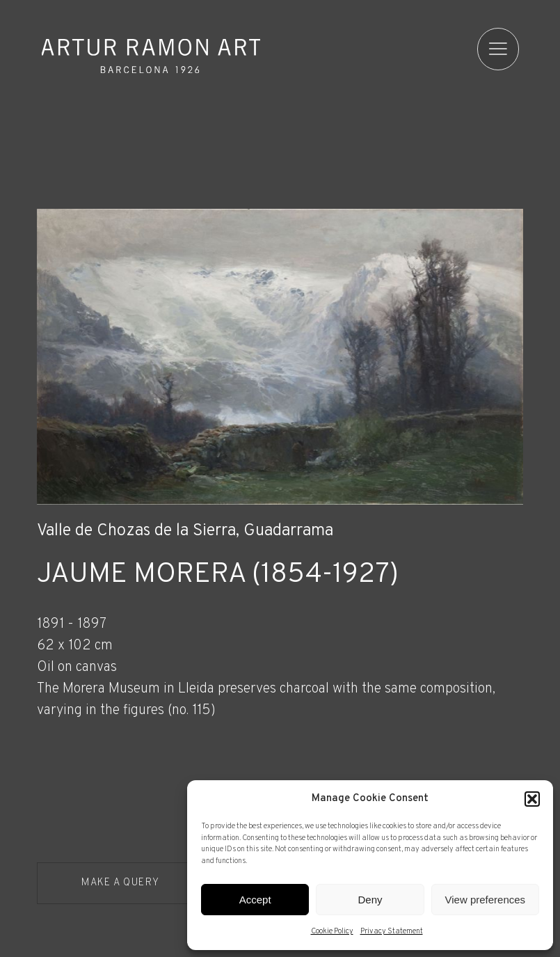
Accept (255, 900)
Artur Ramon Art (151, 56)
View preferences (486, 900)
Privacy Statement (392, 931)
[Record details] (280, 697)
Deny (370, 900)
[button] (532, 799)
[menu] (499, 49)
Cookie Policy (332, 931)
